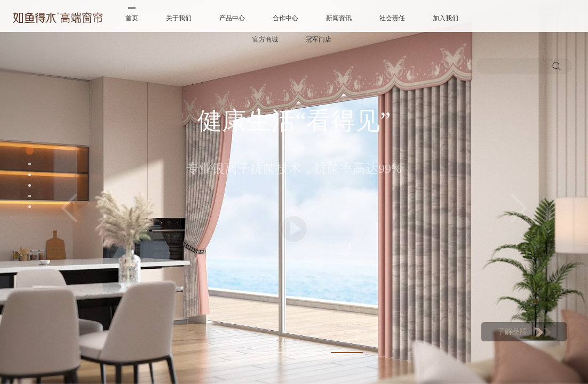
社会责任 (392, 18)
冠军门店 (319, 39)
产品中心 (232, 18)
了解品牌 (524, 332)
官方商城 (265, 39)
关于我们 (179, 18)
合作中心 (285, 18)
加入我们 (446, 18)
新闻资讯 (339, 18)
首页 (132, 18)
